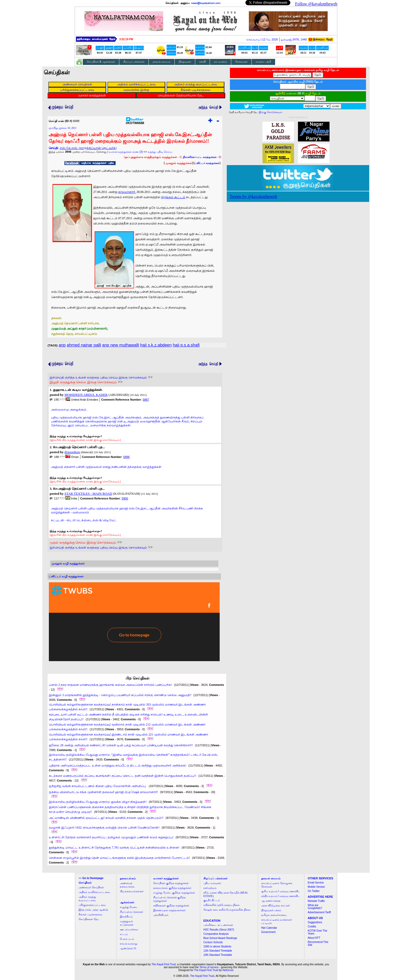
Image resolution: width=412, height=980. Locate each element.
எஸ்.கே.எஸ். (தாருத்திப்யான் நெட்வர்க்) (88, 148)
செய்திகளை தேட (89, 919)
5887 (146, 400)
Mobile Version (316, 887)
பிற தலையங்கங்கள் (132, 891)
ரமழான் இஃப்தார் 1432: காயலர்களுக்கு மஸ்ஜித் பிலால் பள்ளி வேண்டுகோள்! (104, 828)
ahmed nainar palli (84, 345)
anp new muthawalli (121, 345)
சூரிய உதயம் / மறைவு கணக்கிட (281, 891)
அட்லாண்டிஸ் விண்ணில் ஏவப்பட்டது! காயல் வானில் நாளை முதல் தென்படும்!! (106, 818)
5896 (126, 457)
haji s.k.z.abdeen (156, 345)
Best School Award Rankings (220, 938)
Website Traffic (316, 901)
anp (62, 345)
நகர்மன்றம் (210, 888)
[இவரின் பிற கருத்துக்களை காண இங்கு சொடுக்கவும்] (85, 440)
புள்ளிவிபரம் (161, 915)
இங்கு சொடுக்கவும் (271, 112)
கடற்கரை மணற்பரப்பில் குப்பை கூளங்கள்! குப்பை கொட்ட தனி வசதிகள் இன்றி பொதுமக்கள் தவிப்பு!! (123, 776)
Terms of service (209, 967)
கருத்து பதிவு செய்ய (160, 152)
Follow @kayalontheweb (316, 4)
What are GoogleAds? (315, 907)
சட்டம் (124, 934)
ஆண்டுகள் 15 (128, 948)
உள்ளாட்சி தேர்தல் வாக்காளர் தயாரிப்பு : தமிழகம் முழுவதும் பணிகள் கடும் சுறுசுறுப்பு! (111, 837)
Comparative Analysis (216, 934)
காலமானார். (127, 192)
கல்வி (202, 62)
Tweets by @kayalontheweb (253, 196)
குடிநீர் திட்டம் (212, 900)
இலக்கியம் (126, 917)
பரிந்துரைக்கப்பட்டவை (92, 905)
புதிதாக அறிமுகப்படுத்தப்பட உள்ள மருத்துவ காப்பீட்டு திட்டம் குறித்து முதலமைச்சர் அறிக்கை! (118, 765)
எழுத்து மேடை (129, 907)
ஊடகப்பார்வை (129, 929)
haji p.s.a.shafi (186, 345)
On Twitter (314, 891)
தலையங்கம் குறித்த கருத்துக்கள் (172, 888)
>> (91, 878)
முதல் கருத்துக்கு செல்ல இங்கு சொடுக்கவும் (83, 542)
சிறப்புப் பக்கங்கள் (134, 62)
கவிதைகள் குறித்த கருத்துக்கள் (171, 905)
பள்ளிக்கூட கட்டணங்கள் (218, 925)
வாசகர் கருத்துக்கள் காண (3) (126, 152)
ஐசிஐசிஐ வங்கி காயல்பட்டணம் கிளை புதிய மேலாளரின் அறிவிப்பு (98, 786)
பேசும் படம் (127, 939)
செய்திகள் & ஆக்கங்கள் (101, 62)
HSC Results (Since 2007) (219, 930)
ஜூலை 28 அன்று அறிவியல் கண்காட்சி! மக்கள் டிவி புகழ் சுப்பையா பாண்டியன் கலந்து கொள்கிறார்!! (121, 745)
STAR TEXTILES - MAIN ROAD (88, 494)
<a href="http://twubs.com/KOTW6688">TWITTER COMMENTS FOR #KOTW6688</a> (134, 622)
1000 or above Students (217, 946)
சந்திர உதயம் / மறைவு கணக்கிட (280, 896)
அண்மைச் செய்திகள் (91, 887)
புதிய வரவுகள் (212, 883)
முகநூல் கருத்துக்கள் (179, 163)
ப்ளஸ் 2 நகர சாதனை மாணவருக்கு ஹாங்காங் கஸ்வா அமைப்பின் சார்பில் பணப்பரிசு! (110, 685)
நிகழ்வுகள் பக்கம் (271, 910)
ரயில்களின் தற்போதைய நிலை (222, 905)
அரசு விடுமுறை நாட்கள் (275, 905)
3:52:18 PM (126, 39)
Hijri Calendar (269, 928)
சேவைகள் (241, 62)
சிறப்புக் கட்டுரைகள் (132, 912)
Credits (312, 927)
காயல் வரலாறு (129, 944)
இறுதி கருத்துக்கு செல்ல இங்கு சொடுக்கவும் (83, 382)
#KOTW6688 (135, 122)
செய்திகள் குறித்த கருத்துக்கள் (171, 883)
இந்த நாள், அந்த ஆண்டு (93, 910)
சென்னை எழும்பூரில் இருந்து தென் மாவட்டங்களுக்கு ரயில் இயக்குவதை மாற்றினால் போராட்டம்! (119, 858)
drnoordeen (72, 452)
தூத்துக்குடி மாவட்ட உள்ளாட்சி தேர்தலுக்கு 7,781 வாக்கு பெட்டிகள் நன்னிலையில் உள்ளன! (114, 848)
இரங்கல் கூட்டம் (173, 197)
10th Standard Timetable (218, 955)
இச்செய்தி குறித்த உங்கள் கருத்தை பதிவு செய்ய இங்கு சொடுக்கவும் (98, 377)
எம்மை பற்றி (263, 62)
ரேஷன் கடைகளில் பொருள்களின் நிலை (227, 910)
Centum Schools (213, 942)
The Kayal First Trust (163, 964)
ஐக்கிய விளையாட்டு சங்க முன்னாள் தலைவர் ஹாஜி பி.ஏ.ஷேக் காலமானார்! (103, 792)
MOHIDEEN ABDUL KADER (86, 395)
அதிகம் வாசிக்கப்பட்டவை (94, 892)
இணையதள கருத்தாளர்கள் (169, 910)
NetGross (228, 970)
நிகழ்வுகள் (185, 62)
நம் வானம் (220, 62)
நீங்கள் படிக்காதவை (91, 914)
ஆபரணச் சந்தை (271, 901)
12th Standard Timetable (218, 951)
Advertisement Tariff (319, 912)
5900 (125, 498)
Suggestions (315, 922)
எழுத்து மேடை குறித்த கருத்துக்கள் (174, 893)
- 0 (202, 157)
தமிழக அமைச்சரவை (274, 915)
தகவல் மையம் (162, 62)
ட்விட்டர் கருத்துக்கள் (207, 163)
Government (268, 932)
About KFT (314, 938)
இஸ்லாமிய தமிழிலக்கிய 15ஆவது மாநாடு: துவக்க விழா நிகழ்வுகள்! (98, 802)
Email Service (316, 883)
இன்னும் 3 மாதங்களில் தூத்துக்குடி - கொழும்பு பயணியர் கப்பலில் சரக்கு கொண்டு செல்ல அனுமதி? (120, 695)
